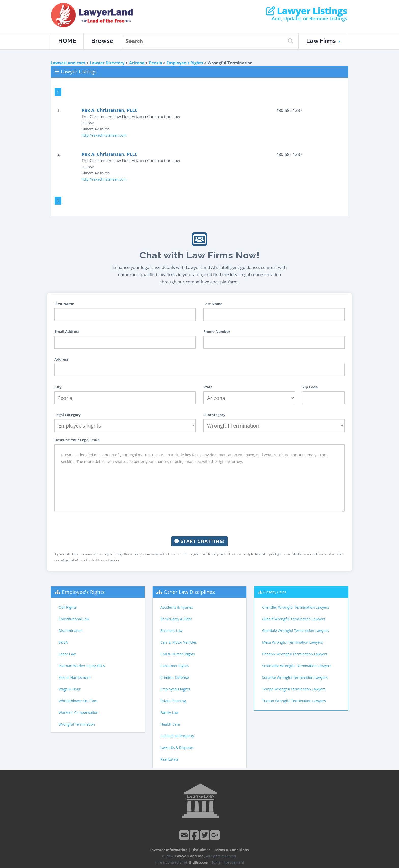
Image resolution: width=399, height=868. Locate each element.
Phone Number (217, 332)
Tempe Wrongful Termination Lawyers (294, 689)
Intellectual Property (177, 736)
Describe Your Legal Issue (77, 440)
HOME (67, 41)
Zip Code (310, 387)
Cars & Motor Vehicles (179, 642)
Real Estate (169, 759)
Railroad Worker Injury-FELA (82, 666)
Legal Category (68, 415)
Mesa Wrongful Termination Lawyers (293, 642)
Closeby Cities (275, 592)
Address (62, 359)
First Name (64, 304)
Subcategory (214, 415)
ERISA (63, 642)
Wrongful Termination (77, 724)
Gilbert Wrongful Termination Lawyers (294, 619)
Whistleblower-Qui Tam (78, 701)
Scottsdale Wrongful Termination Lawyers (297, 666)
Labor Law (67, 654)
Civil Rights (67, 607)
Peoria (156, 63)
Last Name (213, 304)
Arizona (137, 63)
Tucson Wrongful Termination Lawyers (294, 701)
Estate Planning (173, 701)
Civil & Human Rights (178, 654)
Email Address (67, 332)
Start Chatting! (199, 541)
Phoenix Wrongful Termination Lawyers (295, 654)
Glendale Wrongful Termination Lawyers (295, 631)
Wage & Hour (70, 689)
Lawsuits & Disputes (177, 748)
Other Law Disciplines (189, 592)
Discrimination (71, 631)
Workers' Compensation (79, 712)
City (58, 387)
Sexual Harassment (75, 677)
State (208, 387)
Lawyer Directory (107, 63)
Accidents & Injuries (177, 607)
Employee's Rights (185, 63)
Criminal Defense (175, 677)
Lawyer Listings (307, 11)
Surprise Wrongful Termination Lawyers (295, 677)
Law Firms (323, 41)
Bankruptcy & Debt (176, 619)
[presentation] (199, 524)
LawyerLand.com (68, 63)
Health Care (170, 724)
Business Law (171, 631)
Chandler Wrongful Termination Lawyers (296, 607)
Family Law (169, 712)
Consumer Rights (174, 666)
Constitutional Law (74, 619)
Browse (102, 41)
